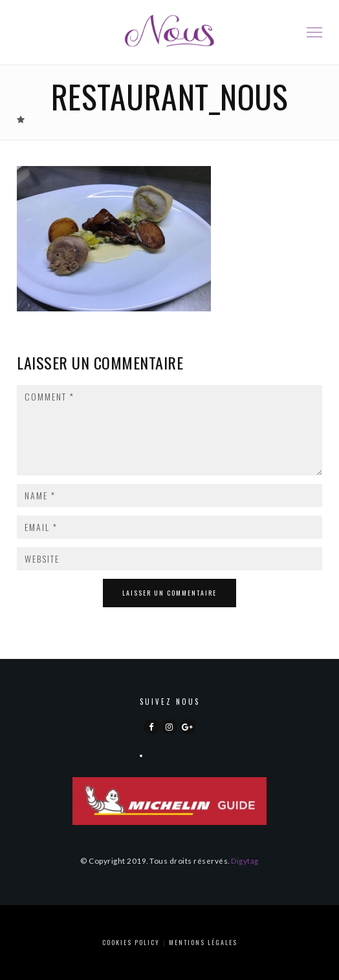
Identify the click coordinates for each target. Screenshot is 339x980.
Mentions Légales (203, 942)
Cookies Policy (131, 942)
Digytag (245, 860)
